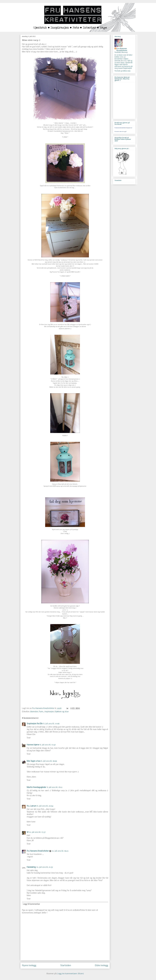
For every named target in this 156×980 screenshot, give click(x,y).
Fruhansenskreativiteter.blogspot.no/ (123, 128)
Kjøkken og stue (62, 712)
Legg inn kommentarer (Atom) (71, 974)
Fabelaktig (31, 867)
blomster (34, 712)
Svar (29, 738)
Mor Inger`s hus (34, 761)
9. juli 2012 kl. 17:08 (51, 724)
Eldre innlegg (102, 966)
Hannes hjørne (33, 745)
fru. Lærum (32, 806)
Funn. (41, 712)
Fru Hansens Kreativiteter (43, 708)
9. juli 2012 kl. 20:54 (45, 806)
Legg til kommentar (31, 904)
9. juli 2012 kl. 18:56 (49, 761)
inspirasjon (49, 712)
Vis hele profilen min (122, 71)
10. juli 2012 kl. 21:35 (45, 867)
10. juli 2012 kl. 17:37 (37, 832)
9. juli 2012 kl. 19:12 (55, 787)
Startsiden (66, 966)
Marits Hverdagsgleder (36, 787)
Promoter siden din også (120, 132)
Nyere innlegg (29, 966)
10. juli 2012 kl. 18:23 (60, 851)
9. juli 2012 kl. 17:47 (48, 745)
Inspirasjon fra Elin (35, 724)
